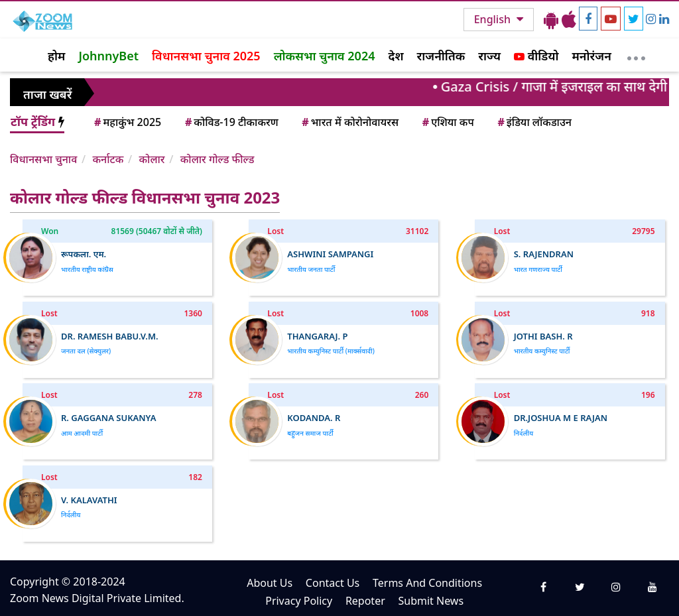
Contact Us (333, 583)
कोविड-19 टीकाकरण (231, 122)
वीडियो (536, 56)
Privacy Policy (299, 601)
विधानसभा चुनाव (43, 159)
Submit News (431, 601)
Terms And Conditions (427, 583)
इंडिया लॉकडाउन (533, 122)
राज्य (489, 56)
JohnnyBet (108, 56)
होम (56, 56)
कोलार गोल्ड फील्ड (217, 159)
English (494, 19)
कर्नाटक (108, 159)
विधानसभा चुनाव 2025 (206, 56)
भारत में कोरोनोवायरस (349, 122)
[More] (636, 55)
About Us (270, 583)
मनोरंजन (592, 56)
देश (396, 56)
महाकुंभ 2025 (127, 122)
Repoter (365, 601)
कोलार (152, 159)
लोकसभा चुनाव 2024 (325, 56)
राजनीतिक (441, 56)
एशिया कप (447, 122)
